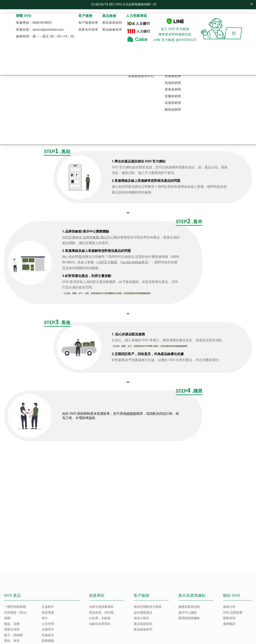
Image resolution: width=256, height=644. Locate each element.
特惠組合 (48, 635)
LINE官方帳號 (121, 265)
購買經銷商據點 (189, 618)
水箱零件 (48, 629)
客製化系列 (12, 629)
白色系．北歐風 (100, 618)
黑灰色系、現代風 (101, 613)
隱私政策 (229, 618)
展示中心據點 (188, 613)
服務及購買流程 (189, 607)
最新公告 (229, 607)
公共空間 (48, 624)
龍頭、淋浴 (12, 641)
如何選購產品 (143, 613)
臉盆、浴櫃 (12, 624)
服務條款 (229, 624)
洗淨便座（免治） (16, 613)
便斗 (45, 618)
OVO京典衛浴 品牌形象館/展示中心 (102, 240)
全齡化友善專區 (100, 624)
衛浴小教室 (141, 618)
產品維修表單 (143, 629)
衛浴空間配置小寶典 (148, 607)
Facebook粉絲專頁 (148, 265)
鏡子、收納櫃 (13, 635)
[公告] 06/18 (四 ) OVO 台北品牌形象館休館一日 (124, 4)
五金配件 (48, 607)
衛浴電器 (48, 613)
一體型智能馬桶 (15, 607)
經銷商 (145, 416)
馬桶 (7, 618)
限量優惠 (48, 641)
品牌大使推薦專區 (101, 607)
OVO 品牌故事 (233, 613)
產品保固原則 (143, 624)
